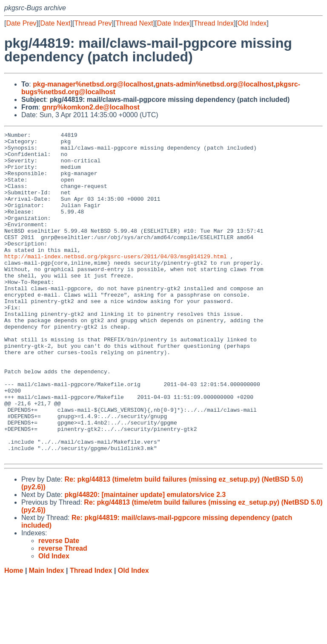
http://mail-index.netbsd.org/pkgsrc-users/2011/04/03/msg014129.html (116, 282)
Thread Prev (93, 23)
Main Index (47, 636)
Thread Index (214, 23)
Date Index (173, 23)
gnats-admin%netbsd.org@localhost (215, 84)
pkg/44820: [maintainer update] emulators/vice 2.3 (145, 560)
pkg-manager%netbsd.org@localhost (93, 84)
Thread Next (134, 23)
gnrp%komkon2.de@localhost (91, 107)
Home (14, 636)
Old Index (252, 23)
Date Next (55, 23)
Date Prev (21, 23)
